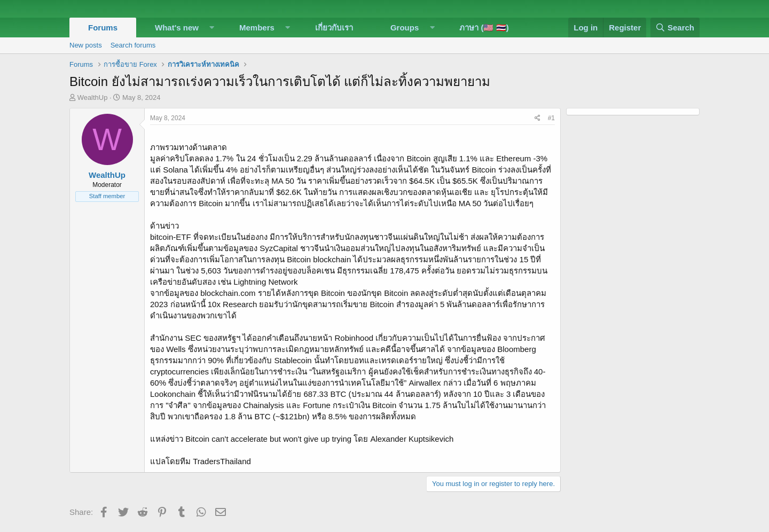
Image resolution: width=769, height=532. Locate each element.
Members (257, 28)
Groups (405, 28)
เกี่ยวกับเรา (334, 28)
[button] (212, 28)
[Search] (675, 28)
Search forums (133, 45)
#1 (551, 118)
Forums (103, 28)
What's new (177, 28)
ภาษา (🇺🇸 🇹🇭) (484, 28)
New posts (86, 45)
